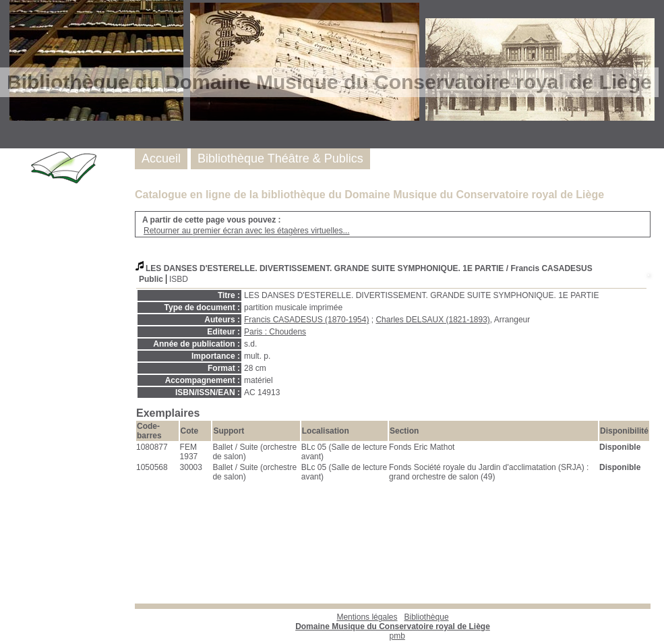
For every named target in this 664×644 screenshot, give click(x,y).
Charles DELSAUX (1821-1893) (432, 320)
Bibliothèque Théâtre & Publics (280, 158)
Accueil (161, 158)
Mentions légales (367, 617)
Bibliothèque (393, 622)
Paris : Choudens (275, 332)
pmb (397, 636)
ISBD (179, 279)
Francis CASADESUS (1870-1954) (306, 320)
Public (151, 279)
